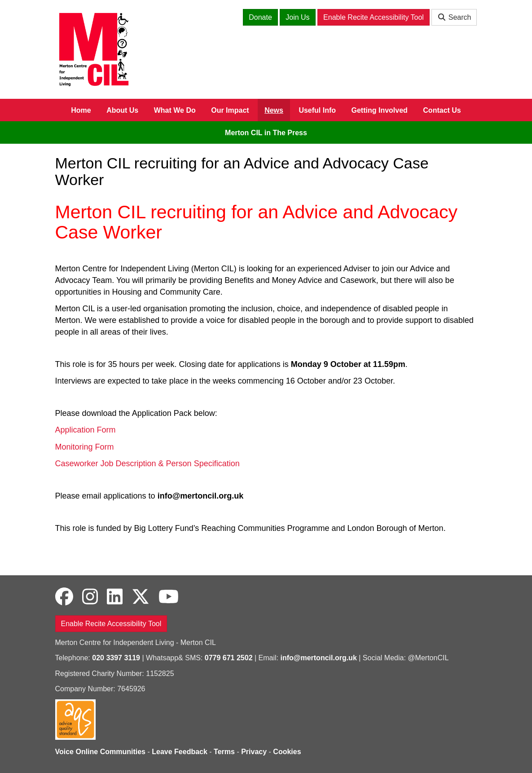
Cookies (287, 752)
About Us (122, 110)
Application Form (86, 430)
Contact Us (442, 110)
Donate (260, 17)
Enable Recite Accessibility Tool (374, 17)
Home (81, 110)
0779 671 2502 (229, 658)
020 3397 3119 (116, 658)
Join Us (297, 17)
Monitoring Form (85, 447)
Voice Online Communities (101, 752)
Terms (224, 752)
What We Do (175, 110)
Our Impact (230, 110)
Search (454, 17)
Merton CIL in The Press (266, 133)
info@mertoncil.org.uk (319, 658)
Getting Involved (380, 110)
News (274, 110)
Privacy (254, 752)
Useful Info (317, 110)
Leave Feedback (180, 752)
